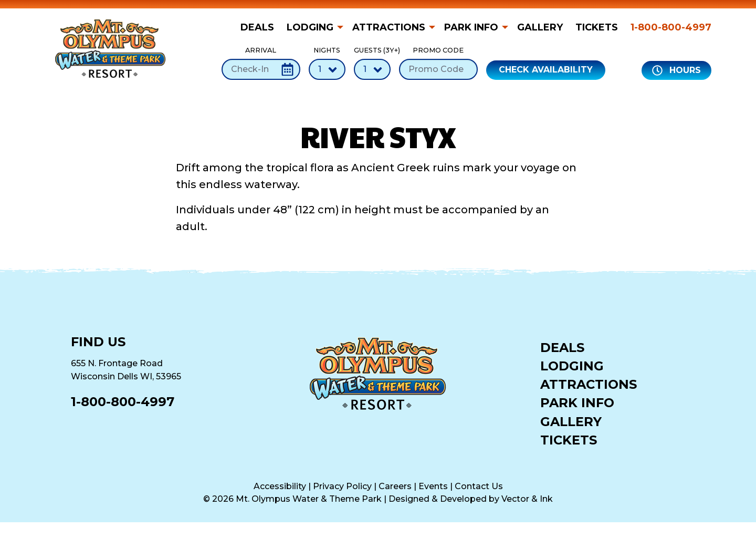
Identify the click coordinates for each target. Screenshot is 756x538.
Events (433, 486)
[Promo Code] (438, 69)
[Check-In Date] (261, 69)
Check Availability (546, 70)
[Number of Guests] (372, 69)
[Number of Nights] (327, 69)
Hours (676, 70)
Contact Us (479, 486)
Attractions (389, 27)
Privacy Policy (342, 486)
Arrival (261, 63)
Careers (395, 486)
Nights (327, 63)
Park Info (471, 27)
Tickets (597, 27)
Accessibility (280, 486)
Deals (257, 27)
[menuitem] (260, 27)
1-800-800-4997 (671, 27)
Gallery (540, 27)
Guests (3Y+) (372, 63)
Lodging (310, 27)
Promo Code (438, 63)
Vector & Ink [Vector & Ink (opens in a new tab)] (527, 499)
